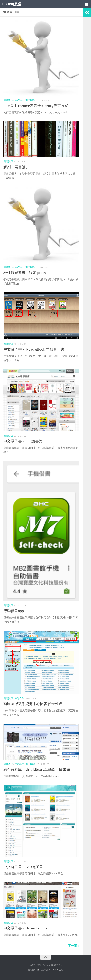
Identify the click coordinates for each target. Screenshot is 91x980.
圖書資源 (8, 100)
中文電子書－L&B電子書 (23, 867)
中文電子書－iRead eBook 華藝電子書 (34, 349)
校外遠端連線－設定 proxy (25, 273)
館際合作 (19, 699)
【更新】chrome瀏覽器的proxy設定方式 (36, 106)
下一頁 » (74, 946)
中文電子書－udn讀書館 (23, 441)
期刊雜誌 (31, 100)
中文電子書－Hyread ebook (25, 928)
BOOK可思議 (12, 4)
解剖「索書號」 (16, 167)
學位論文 (19, 100)
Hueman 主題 (57, 970)
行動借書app (14, 611)
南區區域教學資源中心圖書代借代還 (33, 704)
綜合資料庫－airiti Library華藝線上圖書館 (37, 770)
